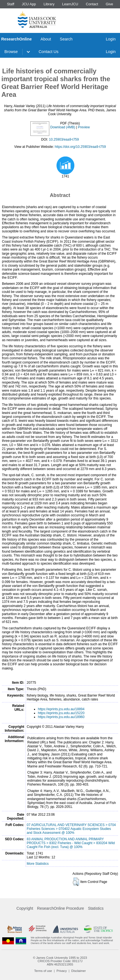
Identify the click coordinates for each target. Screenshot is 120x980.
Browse (11, 52)
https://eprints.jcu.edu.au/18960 (61, 717)
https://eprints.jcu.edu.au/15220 (61, 713)
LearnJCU (70, 4)
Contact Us (49, 52)
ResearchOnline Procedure (61, 908)
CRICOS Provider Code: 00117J (60, 961)
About (46, 39)
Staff (11, 4)
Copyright (25, 908)
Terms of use (43, 971)
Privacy (62, 971)
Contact (92, 4)
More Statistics (38, 864)
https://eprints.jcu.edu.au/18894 (61, 709)
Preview (84, 127)
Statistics (96, 908)
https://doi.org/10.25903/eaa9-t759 (80, 147)
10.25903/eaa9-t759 (64, 139)
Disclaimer (79, 971)
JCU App (29, 4)
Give (109, 4)
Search (66, 39)
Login (111, 39)
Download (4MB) (63, 127)
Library (49, 4)
